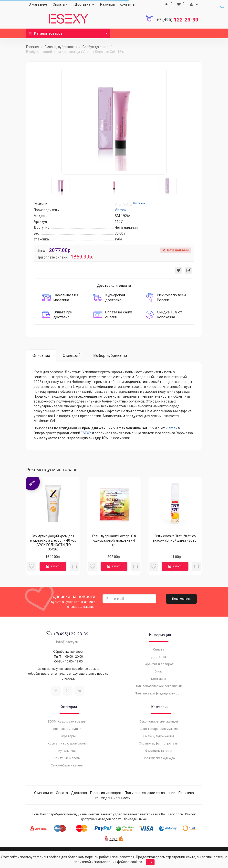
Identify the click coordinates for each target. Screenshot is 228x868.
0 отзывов (139, 203)
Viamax (171, 428)
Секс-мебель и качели (67, 765)
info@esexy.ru (67, 642)
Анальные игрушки (67, 729)
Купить (53, 566)
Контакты (127, 4)
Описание (41, 356)
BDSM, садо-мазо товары (67, 721)
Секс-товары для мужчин (159, 729)
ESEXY (86, 433)
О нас (159, 671)
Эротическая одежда (159, 758)
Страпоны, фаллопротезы (159, 743)
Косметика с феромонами (67, 743)
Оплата (61, 4)
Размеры (107, 4)
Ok (150, 862)
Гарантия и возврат (159, 664)
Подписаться (181, 599)
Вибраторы (67, 736)
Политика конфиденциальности (159, 693)
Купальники (67, 751)
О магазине (38, 4)
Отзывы (72, 355)
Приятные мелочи (67, 758)
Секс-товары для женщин (159, 721)
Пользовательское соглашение (159, 686)
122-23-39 (177, 20)
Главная (33, 47)
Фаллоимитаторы (159, 751)
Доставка (85, 4)
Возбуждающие (95, 47)
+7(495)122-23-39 (67, 634)
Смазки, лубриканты (61, 47)
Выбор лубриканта (110, 356)
